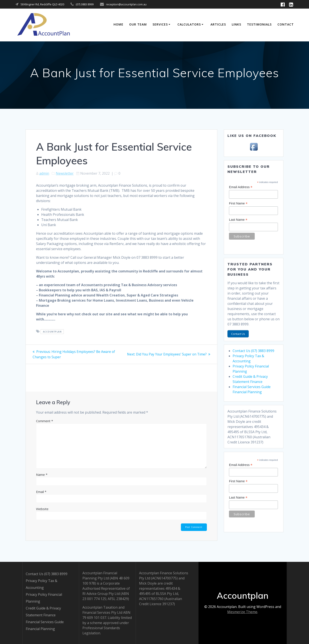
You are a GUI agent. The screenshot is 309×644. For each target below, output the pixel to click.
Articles (218, 24)
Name (42, 474)
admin (44, 173)
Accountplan (52, 332)
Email (41, 491)
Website (42, 509)
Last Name (238, 220)
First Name (238, 203)
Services (160, 24)
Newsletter (65, 173)
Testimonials (259, 24)
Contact (286, 24)
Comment (45, 421)
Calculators (189, 24)
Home (118, 24)
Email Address (241, 187)
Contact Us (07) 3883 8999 (253, 350)
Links (236, 24)
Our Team (138, 24)
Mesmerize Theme (242, 612)
